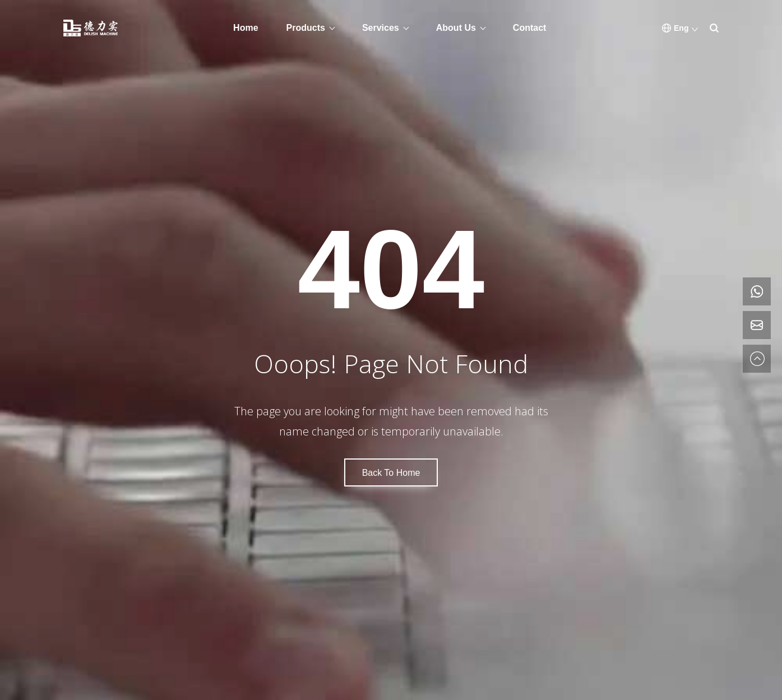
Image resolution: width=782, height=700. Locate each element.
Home (246, 28)
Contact (530, 28)
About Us (456, 28)
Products (306, 28)
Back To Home (391, 473)
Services (381, 28)
